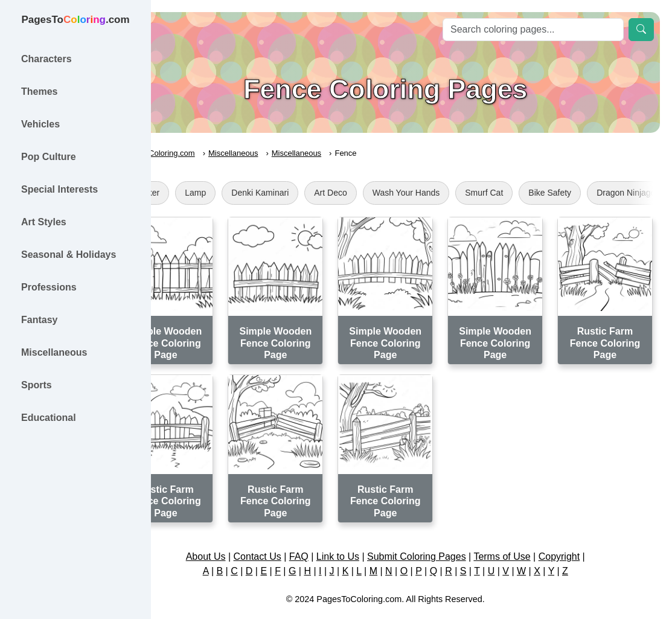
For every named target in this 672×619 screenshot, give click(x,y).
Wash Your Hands (458, 193)
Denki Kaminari (312, 193)
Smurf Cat (536, 193)
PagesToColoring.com (209, 153)
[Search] (533, 30)
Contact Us (283, 536)
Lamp (248, 193)
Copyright (585, 536)
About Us (232, 536)
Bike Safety (602, 193)
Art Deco (383, 193)
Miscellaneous (286, 153)
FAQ (325, 536)
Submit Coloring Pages (443, 536)
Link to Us (364, 536)
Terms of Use (528, 536)
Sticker (199, 193)
